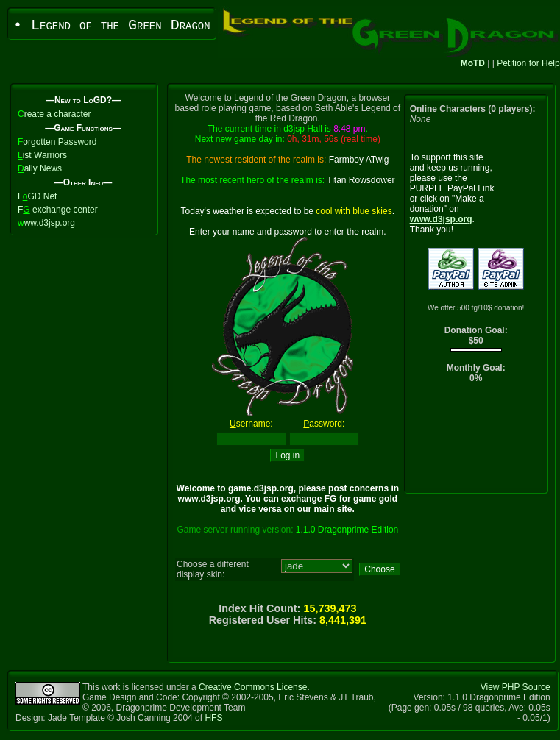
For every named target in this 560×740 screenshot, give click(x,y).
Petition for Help (528, 63)
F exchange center (58, 210)
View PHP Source (515, 687)
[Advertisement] (476, 442)
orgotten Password (57, 142)
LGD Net (37, 196)
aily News (40, 168)
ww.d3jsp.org (46, 223)
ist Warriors (42, 155)
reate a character (54, 114)
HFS (213, 718)
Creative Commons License (253, 687)
